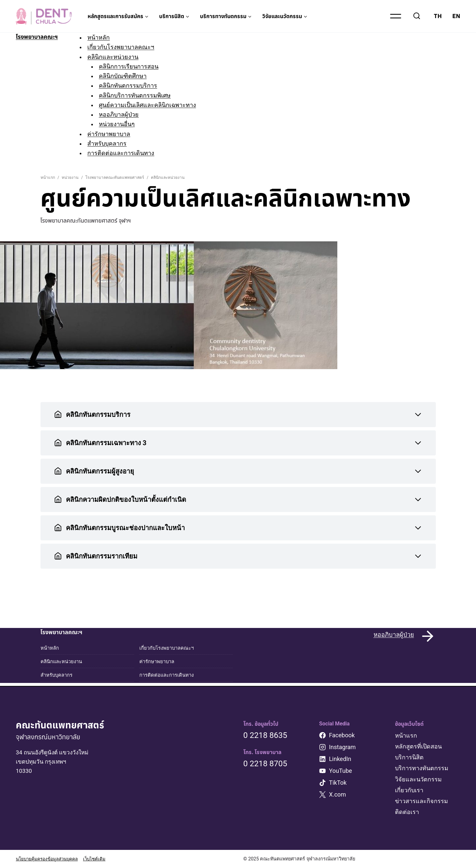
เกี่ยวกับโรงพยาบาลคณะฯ (124, 47)
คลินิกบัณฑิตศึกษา (126, 76)
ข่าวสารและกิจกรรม (421, 801)
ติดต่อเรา (407, 812)
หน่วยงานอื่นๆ (120, 124)
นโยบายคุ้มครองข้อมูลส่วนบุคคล (50, 859)
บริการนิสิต (409, 757)
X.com (338, 794)
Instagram (342, 747)
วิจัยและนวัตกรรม (418, 779)
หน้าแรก (406, 735)
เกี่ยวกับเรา (409, 790)
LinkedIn (340, 759)
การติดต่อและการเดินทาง (124, 153)
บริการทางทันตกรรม (422, 768)
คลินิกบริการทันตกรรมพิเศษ (138, 95)
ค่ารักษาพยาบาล (112, 134)
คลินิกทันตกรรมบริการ (131, 85)
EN (456, 16)
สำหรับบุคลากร (110, 143)
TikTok (338, 783)
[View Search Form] (417, 16)
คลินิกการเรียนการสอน (132, 66)
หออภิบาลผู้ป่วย (122, 114)
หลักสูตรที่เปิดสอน (418, 746)
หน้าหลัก (101, 37)
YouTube (341, 771)
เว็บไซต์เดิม (101, 859)
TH (438, 16)
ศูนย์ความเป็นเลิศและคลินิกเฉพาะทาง (151, 105)
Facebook (342, 735)
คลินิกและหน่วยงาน (116, 57)
